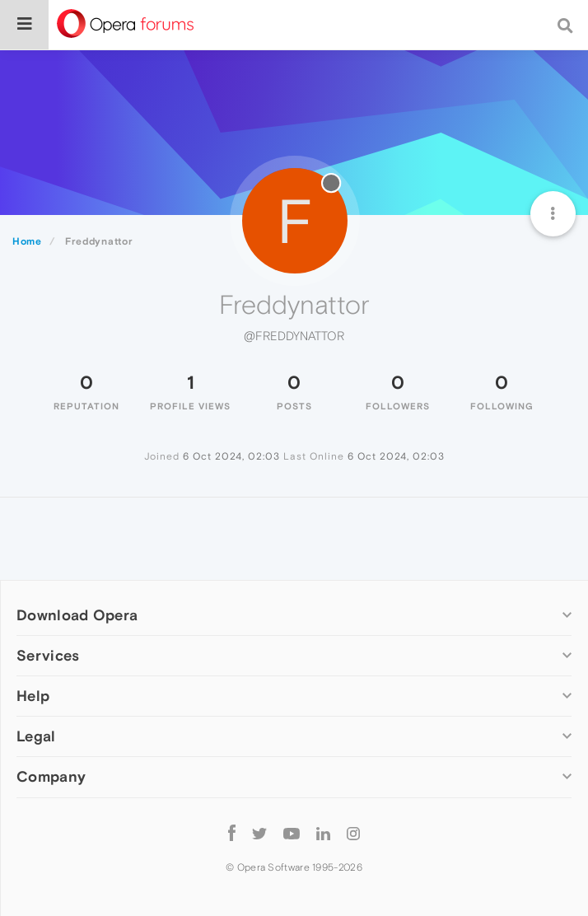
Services (48, 655)
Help (33, 696)
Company (51, 776)
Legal (36, 736)
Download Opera (77, 615)
